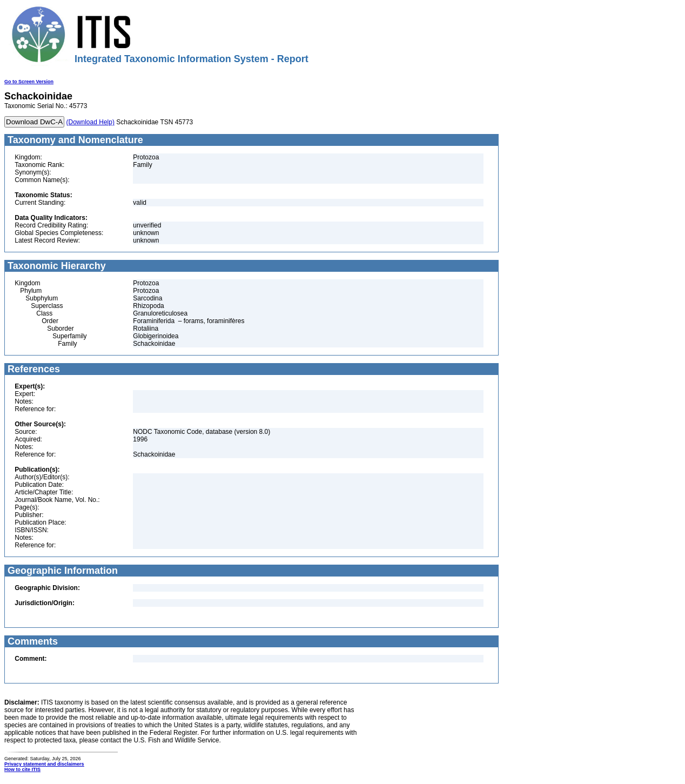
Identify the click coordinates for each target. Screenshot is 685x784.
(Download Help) (90, 122)
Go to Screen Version (29, 82)
